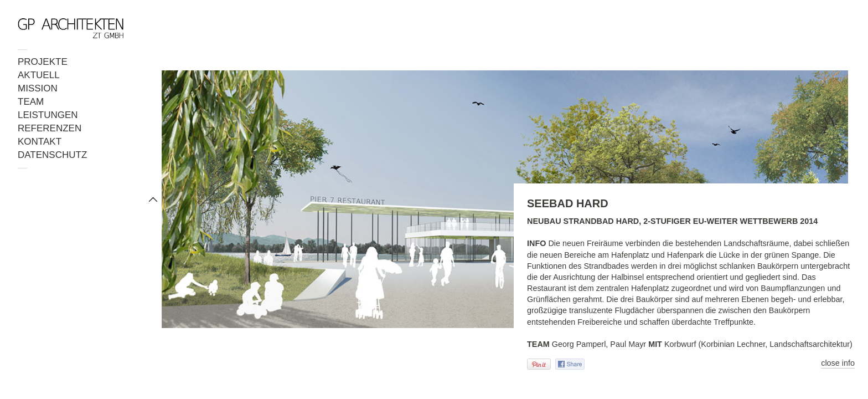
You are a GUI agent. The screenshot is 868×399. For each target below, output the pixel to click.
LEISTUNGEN (48, 115)
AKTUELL (39, 75)
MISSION (38, 88)
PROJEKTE (43, 62)
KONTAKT (40, 142)
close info (838, 363)
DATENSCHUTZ (52, 155)
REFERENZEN (50, 128)
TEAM (31, 102)
